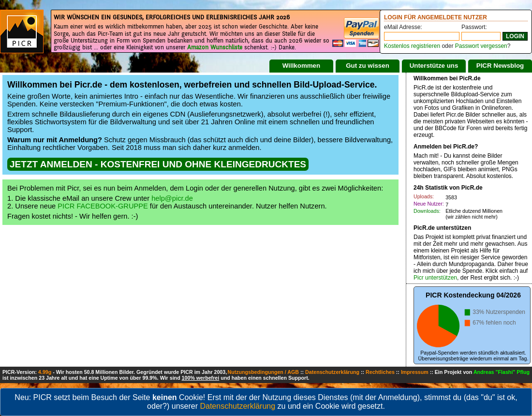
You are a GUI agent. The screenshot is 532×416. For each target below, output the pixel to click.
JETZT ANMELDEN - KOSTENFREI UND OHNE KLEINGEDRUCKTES (158, 164)
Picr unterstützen (435, 278)
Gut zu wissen (368, 66)
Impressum (415, 372)
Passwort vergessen (481, 46)
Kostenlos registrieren (412, 46)
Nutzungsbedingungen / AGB (263, 372)
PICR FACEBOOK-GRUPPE (103, 206)
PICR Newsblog (500, 66)
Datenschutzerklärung (332, 372)
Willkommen (301, 66)
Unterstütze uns (434, 66)
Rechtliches (380, 372)
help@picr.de (172, 198)
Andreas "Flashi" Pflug (502, 372)
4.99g (45, 372)
